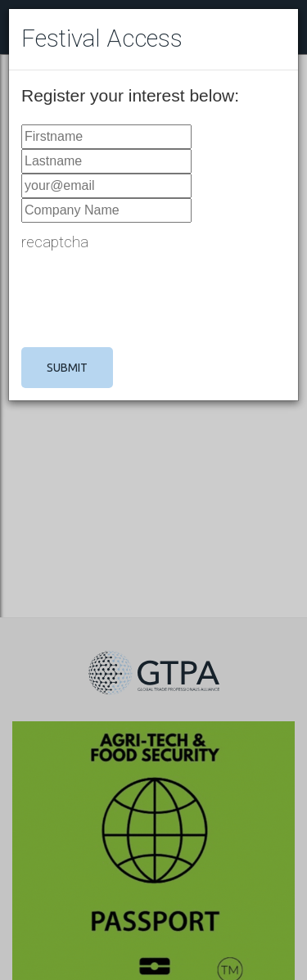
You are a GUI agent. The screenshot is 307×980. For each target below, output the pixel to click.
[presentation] (146, 299)
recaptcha (55, 242)
